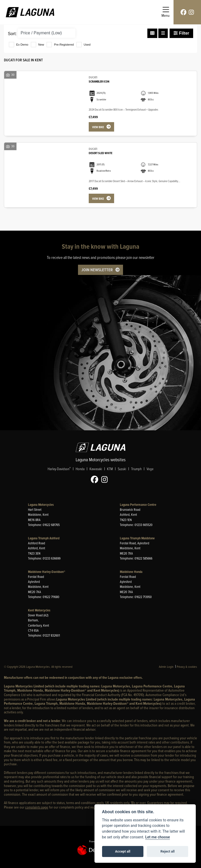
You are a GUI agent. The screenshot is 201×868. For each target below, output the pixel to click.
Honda (80, 469)
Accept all (123, 851)
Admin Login (166, 667)
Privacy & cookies (187, 667)
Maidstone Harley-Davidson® (47, 572)
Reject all (167, 851)
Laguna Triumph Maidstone (137, 538)
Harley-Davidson (59, 469)
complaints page (37, 807)
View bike (98, 127)
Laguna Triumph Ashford (44, 538)
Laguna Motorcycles (41, 505)
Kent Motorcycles (39, 610)
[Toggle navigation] (166, 12)
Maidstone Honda (131, 572)
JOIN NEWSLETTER (97, 270)
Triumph (136, 469)
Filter (181, 33)
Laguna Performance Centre (138, 505)
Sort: (12, 34)
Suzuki (122, 469)
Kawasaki (96, 469)
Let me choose (158, 837)
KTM (110, 469)
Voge (150, 469)
